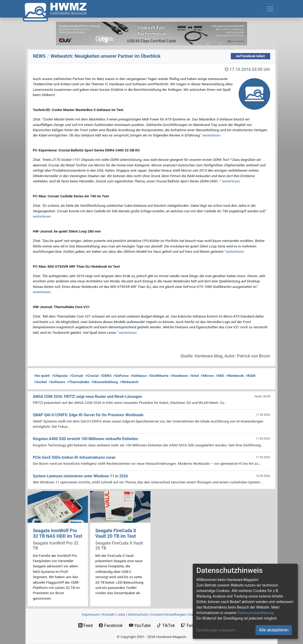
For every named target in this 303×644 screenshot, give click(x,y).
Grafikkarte (158, 376)
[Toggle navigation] (270, 9)
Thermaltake (78, 382)
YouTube (140, 625)
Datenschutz (138, 614)
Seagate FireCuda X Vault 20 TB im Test (116, 533)
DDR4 (106, 376)
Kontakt (109, 614)
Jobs (121, 614)
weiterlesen (211, 135)
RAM (250, 376)
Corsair (76, 376)
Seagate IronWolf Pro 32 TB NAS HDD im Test (58, 533)
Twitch (190, 625)
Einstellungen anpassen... (217, 630)
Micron (207, 376)
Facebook (111, 625)
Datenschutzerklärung (255, 613)
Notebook (235, 376)
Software (57, 382)
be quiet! (42, 376)
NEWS (39, 56)
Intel (194, 376)
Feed (85, 625)
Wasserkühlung (105, 382)
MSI (220, 376)
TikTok (166, 625)
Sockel (40, 382)
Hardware (179, 376)
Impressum (91, 614)
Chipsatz (60, 376)
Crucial (92, 376)
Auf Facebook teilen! (251, 56)
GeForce (121, 376)
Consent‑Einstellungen (168, 614)
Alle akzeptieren (274, 630)
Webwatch (129, 382)
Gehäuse (139, 376)
